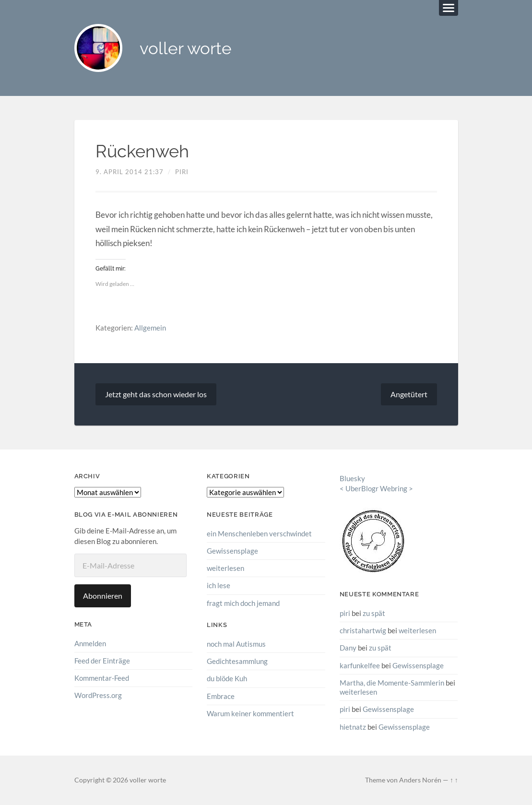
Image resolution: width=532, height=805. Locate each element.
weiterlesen (225, 568)
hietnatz (353, 727)
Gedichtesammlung (237, 661)
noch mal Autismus (236, 644)
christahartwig (363, 630)
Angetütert (409, 394)
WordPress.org (98, 695)
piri (182, 172)
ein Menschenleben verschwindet (259, 533)
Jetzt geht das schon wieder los (156, 394)
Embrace (221, 696)
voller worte (186, 48)
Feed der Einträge (102, 661)
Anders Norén (420, 780)
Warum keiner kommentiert (250, 713)
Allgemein (150, 328)
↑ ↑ (454, 780)
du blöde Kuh (227, 678)
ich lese (219, 585)
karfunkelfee (360, 665)
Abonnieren (103, 596)
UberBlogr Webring (376, 488)
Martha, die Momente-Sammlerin (392, 683)
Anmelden (90, 643)
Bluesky (352, 478)
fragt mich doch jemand (243, 603)
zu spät (374, 613)
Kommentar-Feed (102, 678)
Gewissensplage (232, 551)
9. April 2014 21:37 (130, 172)
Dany (348, 648)
